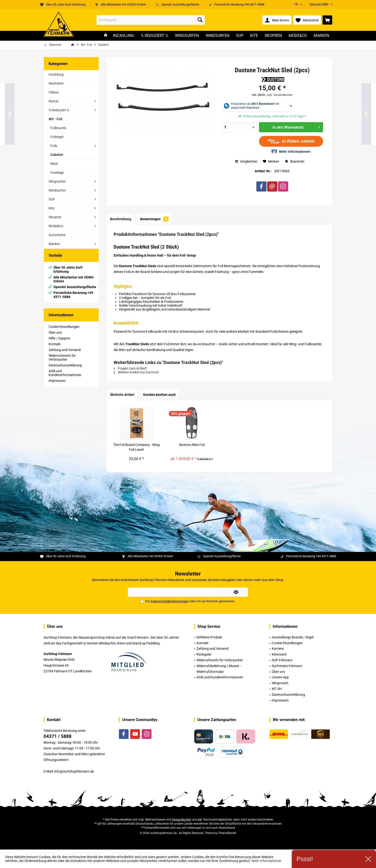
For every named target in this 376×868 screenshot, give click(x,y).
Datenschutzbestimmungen (170, 601)
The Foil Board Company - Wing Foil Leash (136, 447)
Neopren (55, 217)
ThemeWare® (227, 833)
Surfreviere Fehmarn (287, 666)
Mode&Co (56, 226)
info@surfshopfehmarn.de (74, 771)
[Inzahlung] (124, 36)
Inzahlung (56, 74)
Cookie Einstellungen (64, 331)
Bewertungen (154, 219)
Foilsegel (57, 137)
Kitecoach (279, 654)
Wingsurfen (57, 181)
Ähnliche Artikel (122, 395)
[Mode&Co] (298, 36)
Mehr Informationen (266, 861)
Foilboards (58, 128)
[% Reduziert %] (155, 36)
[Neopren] (273, 36)
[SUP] (240, 36)
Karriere (278, 649)
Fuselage (57, 172)
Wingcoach (280, 683)
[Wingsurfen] (187, 36)
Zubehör (57, 155)
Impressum (57, 385)
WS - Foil (55, 119)
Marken (54, 244)
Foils (54, 146)
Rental (53, 101)
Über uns (55, 337)
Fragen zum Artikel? (130, 368)
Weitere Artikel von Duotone (136, 372)
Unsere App (280, 677)
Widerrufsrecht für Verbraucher (62, 362)
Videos (54, 92)
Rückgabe (204, 654)
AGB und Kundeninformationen (65, 378)
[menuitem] (319, 4)
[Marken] (321, 36)
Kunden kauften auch (159, 395)
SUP (52, 199)
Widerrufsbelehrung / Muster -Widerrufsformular (219, 669)
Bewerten (295, 161)
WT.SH (277, 689)
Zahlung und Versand (65, 355)
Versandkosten (181, 820)
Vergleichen (246, 161)
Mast (54, 164)
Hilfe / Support (59, 343)
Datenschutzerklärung (65, 370)
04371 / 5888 (58, 736)
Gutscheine (57, 235)
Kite (52, 208)
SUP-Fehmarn (282, 660)
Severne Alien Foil (192, 445)
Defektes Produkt (209, 637)
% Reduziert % (59, 110)
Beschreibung (121, 219)
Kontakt (55, 349)
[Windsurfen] (217, 36)
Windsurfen (57, 190)
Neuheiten (56, 83)
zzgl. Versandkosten (280, 95)
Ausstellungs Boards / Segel (293, 637)
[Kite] (254, 36)
